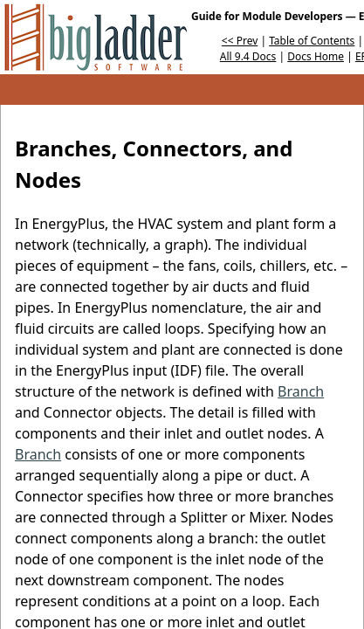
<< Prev (240, 41)
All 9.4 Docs (248, 56)
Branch (301, 391)
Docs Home (316, 56)
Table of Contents (312, 41)
